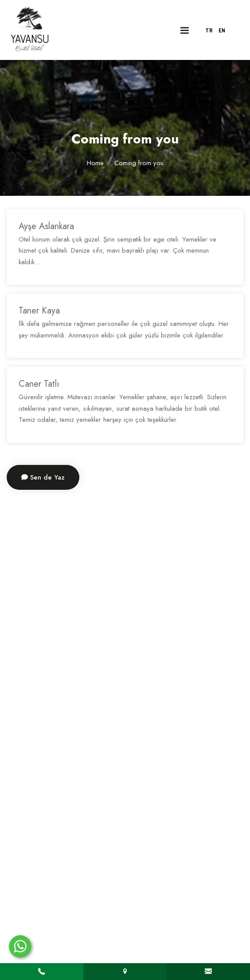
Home (95, 163)
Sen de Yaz (43, 477)
